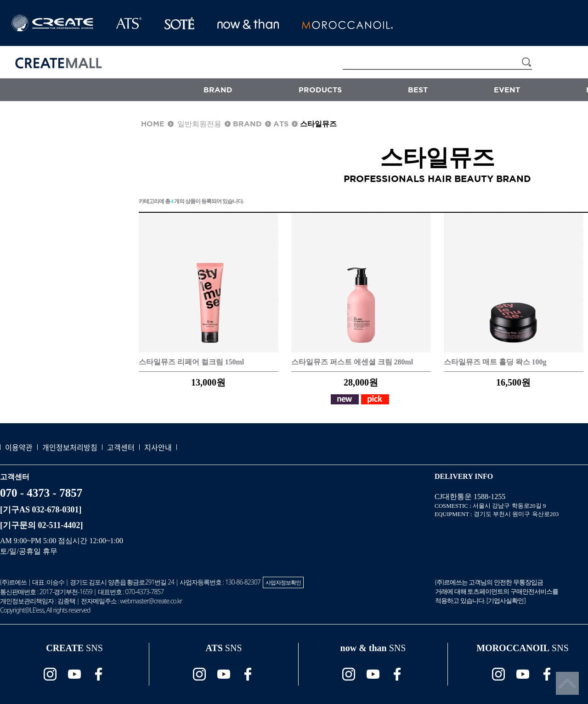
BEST (418, 90)
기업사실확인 (506, 600)
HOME (153, 124)
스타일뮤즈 (318, 124)
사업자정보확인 (283, 582)
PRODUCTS (320, 90)
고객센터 (121, 447)
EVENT (507, 90)
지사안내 (158, 447)
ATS (281, 124)
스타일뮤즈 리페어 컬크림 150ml (192, 362)
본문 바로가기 (0, 0)
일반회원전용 (199, 124)
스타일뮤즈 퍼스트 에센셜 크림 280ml (352, 362)
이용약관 (19, 447)
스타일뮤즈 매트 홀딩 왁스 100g (495, 362)
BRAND (218, 90)
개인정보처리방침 (70, 447)
